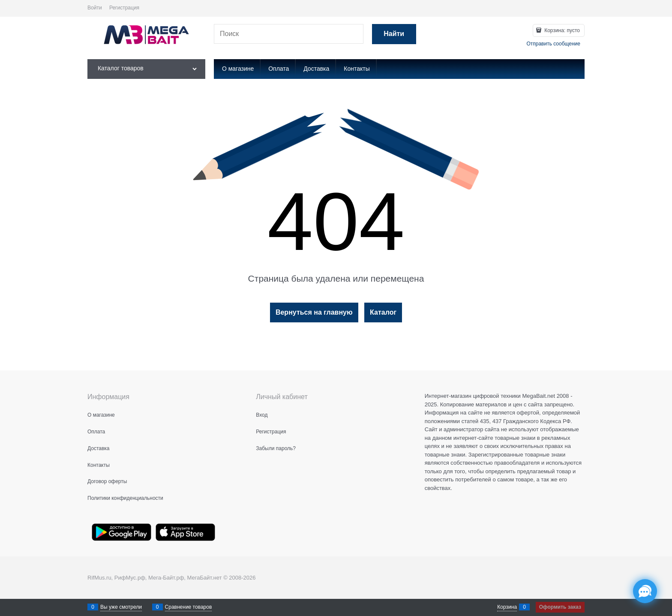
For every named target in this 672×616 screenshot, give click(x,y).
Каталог (383, 312)
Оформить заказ (560, 607)
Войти (95, 8)
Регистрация (124, 8)
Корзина (507, 607)
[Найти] (394, 34)
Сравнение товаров (189, 607)
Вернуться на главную (314, 312)
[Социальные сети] (645, 591)
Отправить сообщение (553, 44)
